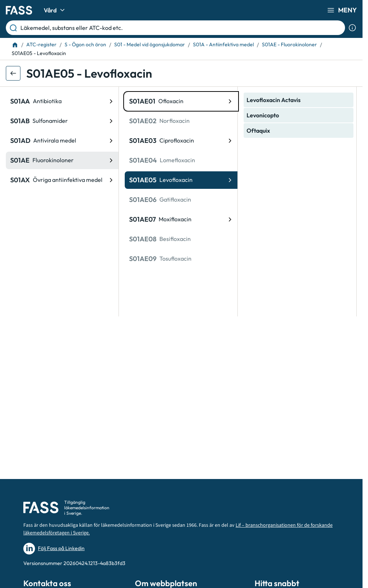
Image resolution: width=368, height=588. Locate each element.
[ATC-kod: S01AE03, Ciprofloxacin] (181, 141)
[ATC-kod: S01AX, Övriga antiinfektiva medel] (62, 180)
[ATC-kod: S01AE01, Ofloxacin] (181, 101)
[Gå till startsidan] (19, 10)
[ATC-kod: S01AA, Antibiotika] (62, 101)
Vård (55, 10)
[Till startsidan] (15, 45)
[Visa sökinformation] (352, 28)
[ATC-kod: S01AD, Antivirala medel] (62, 141)
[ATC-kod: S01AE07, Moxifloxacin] (181, 219)
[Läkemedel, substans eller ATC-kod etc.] (181, 28)
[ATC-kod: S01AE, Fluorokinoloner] (62, 160)
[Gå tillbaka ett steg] (13, 73)
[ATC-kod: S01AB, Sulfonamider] (62, 121)
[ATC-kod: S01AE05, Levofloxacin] (181, 180)
